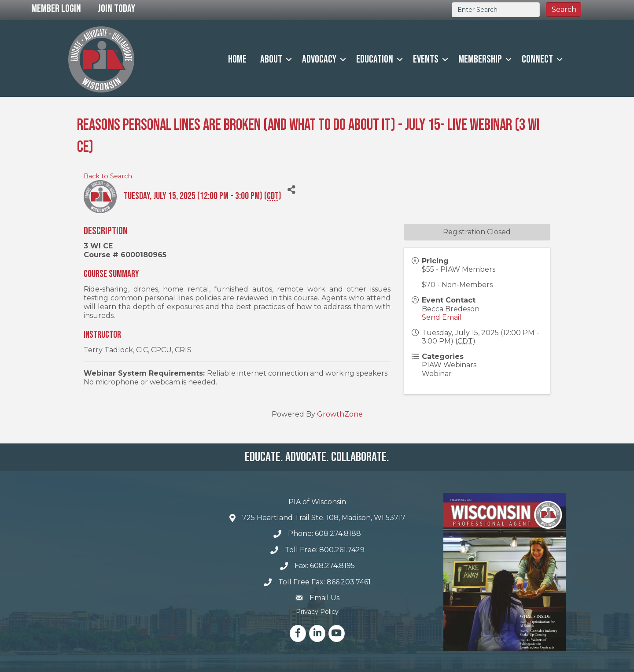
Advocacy (319, 59)
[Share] (291, 190)
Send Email (442, 317)
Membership (480, 59)
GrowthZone (340, 414)
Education (375, 59)
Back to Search (108, 176)
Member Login (56, 9)
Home (237, 59)
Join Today (116, 9)
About (271, 59)
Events (426, 59)
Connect (537, 59)
